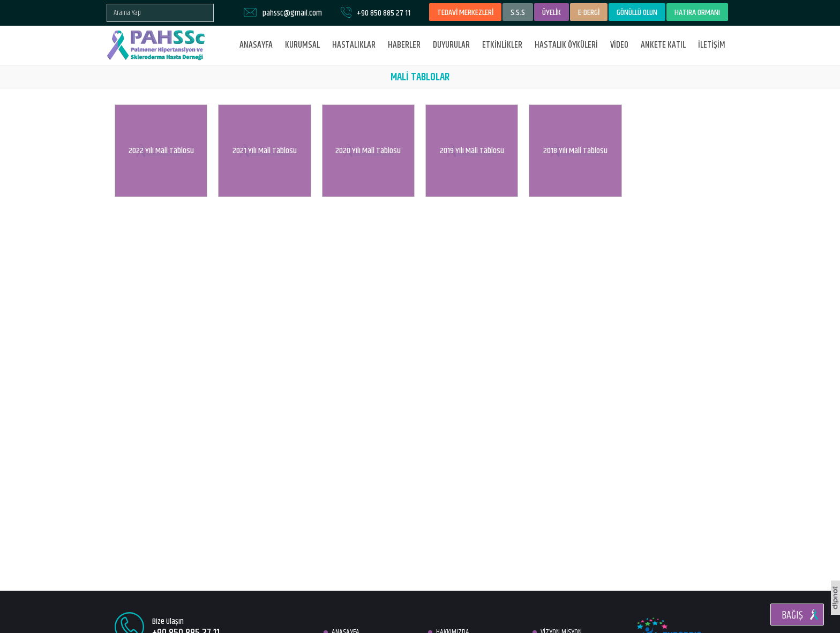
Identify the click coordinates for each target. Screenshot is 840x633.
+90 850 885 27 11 (384, 13)
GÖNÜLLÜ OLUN (637, 13)
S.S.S (518, 13)
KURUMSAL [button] (302, 45)
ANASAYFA (256, 45)
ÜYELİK (552, 13)
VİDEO (619, 45)
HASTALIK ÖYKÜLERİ (566, 45)
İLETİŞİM (712, 45)
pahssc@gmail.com (292, 13)
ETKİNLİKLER (502, 45)
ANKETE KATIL (663, 45)
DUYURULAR (451, 45)
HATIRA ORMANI (697, 13)
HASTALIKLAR (354, 45)
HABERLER (404, 45)
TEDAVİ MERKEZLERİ (465, 13)
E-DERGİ (589, 13)
